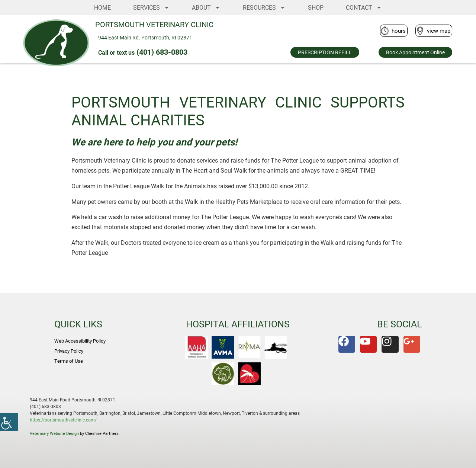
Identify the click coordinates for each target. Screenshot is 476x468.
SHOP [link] (316, 7)
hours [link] (399, 31)
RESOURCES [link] (264, 7)
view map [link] (439, 31)
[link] (9, 422)
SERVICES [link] (151, 7)
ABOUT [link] (206, 7)
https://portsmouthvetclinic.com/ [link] (63, 420)
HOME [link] (102, 7)
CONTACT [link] (364, 7)
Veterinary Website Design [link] (54, 433)
